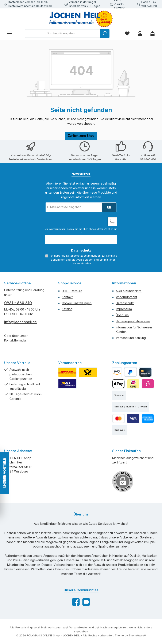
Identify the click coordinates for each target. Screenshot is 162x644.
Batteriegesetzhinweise (133, 321)
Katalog (67, 309)
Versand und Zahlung (131, 338)
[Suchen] (105, 33)
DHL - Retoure (72, 291)
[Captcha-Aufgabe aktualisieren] (112, 222)
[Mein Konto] (140, 34)
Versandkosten (79, 627)
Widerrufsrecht (126, 297)
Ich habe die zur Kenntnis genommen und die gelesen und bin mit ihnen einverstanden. (83, 260)
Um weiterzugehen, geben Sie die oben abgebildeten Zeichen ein (81, 231)
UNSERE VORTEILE (4, 473)
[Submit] (109, 207)
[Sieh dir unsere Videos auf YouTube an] (86, 602)
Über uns (122, 315)
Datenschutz (125, 303)
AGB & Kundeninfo (129, 291)
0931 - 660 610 (18, 303)
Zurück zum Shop (81, 136)
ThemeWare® (137, 635)
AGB (79, 260)
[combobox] (63, 33)
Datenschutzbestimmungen (83, 256)
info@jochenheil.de (20, 322)
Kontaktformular (15, 340)
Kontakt (67, 297)
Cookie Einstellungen (77, 303)
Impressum (124, 309)
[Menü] (9, 34)
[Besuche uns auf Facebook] (76, 602)
